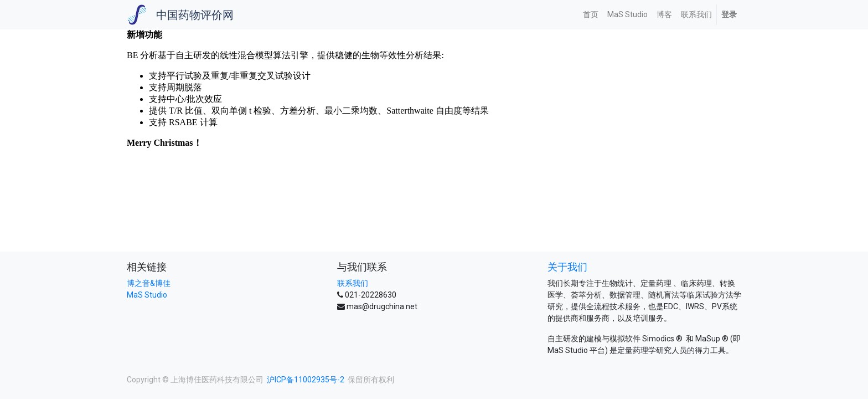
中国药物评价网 (195, 15)
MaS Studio (147, 295)
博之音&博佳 (149, 283)
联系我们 (353, 283)
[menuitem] (591, 15)
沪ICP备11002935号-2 (306, 380)
